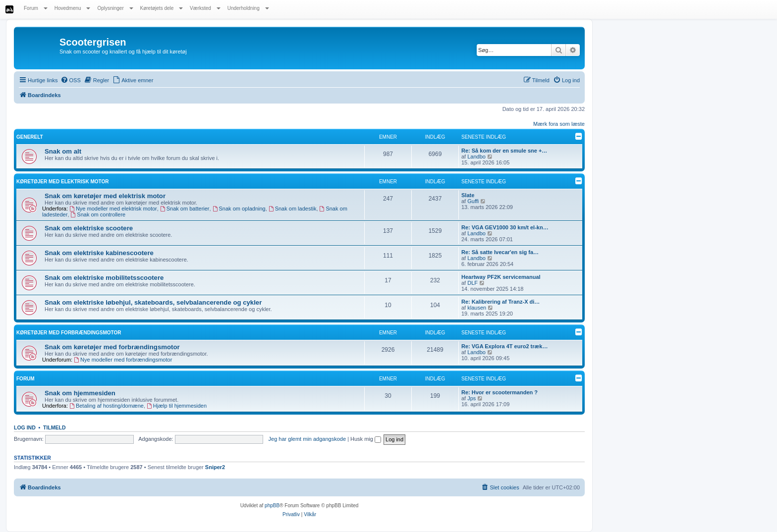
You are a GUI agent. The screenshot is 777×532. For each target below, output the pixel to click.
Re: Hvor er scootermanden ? (499, 392)
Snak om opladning (239, 209)
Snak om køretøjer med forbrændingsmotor (112, 347)
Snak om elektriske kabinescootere (99, 253)
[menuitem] (71, 80)
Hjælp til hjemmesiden (177, 406)
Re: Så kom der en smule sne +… (504, 151)
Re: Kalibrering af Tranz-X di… (500, 302)
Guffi (473, 201)
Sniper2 (215, 467)
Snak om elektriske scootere (89, 228)
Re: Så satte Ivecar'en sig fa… (500, 252)
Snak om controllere (98, 214)
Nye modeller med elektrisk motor (113, 209)
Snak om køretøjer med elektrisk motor (105, 196)
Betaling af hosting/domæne (107, 406)
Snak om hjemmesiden (80, 393)
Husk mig (366, 439)
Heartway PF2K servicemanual (501, 277)
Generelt (30, 137)
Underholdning (248, 8)
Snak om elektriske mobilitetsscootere (104, 278)
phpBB (272, 505)
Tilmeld (55, 427)
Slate (468, 195)
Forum (36, 8)
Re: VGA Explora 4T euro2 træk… (504, 346)
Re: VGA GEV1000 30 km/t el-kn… (505, 227)
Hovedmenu (73, 8)
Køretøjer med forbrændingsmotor (69, 333)
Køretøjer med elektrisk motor (63, 182)
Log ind (25, 427)
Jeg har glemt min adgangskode (307, 439)
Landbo (476, 157)
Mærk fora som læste (559, 124)
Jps (472, 398)
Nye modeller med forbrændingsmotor (123, 360)
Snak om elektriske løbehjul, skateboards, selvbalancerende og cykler (153, 302)
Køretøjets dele (162, 8)
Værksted (205, 8)
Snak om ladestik (293, 209)
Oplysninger (115, 8)
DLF (472, 283)
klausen (477, 308)
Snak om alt (63, 151)
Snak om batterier (185, 209)
